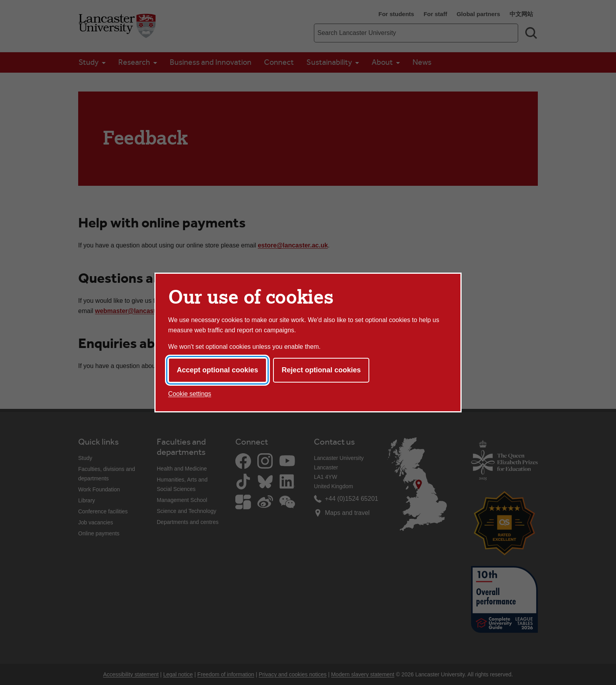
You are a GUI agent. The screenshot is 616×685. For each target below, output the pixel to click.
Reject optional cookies (321, 370)
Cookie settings (190, 394)
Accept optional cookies (217, 370)
